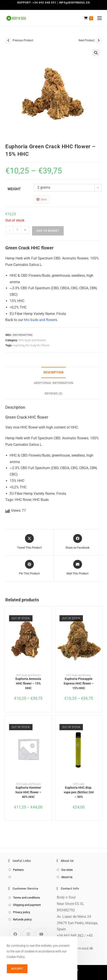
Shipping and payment (27, 905)
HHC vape (79, 784)
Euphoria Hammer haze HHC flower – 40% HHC (28, 792)
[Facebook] (15, 934)
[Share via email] (77, 568)
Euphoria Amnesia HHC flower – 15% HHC (28, 683)
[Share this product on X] (29, 542)
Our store (67, 870)
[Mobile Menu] (98, 18)
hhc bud (30, 345)
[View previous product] (8, 41)
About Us (67, 877)
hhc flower (43, 345)
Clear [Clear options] (44, 199)
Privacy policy (22, 912)
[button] (96, 53)
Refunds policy (22, 919)
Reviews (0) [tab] (53, 394)
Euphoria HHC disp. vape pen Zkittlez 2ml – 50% (79, 792)
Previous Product (23, 40)
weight (14, 189)
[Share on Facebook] (77, 542)
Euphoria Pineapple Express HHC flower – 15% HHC (79, 683)
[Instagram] (28, 934)
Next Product (87, 40)
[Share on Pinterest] (29, 568)
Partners (18, 870)
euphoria (18, 345)
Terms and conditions (27, 898)
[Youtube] (41, 934)
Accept (17, 969)
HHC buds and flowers (32, 340)
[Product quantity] (17, 230)
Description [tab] (53, 372)
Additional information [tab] (53, 383)
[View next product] (99, 41)
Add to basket (48, 231)
